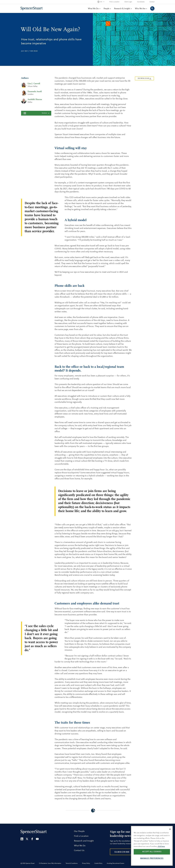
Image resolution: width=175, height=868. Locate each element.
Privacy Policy (86, 863)
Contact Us (79, 851)
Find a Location (114, 2)
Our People (79, 831)
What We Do (94, 9)
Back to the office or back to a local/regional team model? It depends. (36, 140)
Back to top (36, 157)
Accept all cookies (152, 852)
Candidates (141, 2)
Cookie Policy (98, 863)
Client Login (128, 2)
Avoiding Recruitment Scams (116, 863)
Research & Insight (123, 9)
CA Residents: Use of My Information (50, 863)
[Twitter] (27, 839)
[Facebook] (32, 839)
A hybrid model (31, 129)
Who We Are (141, 9)
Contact (152, 2)
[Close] (170, 829)
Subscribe (122, 852)
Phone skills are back (33, 133)
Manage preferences (152, 858)
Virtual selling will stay (33, 125)
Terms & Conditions (72, 863)
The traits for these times (35, 153)
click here (161, 846)
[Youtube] (37, 839)
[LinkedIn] (22, 839)
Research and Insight (84, 841)
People (107, 9)
